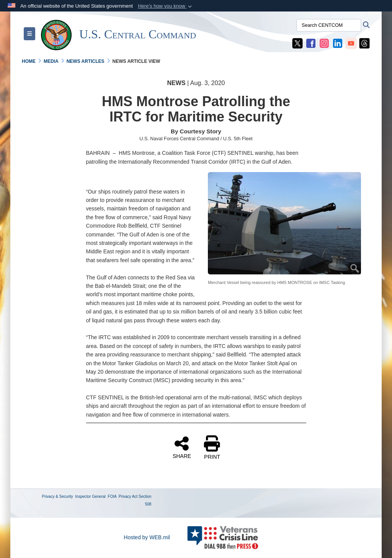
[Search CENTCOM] (329, 25)
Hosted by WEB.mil (147, 537)
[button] (166, 6)
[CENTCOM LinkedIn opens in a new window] (338, 43)
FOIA (112, 496)
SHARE (182, 447)
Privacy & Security (58, 496)
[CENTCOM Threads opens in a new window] (364, 43)
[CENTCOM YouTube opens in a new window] (351, 43)
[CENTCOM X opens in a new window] (297, 43)
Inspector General (90, 496)
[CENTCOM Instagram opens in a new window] (324, 43)
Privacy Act (128, 496)
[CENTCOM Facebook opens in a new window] (311, 43)
